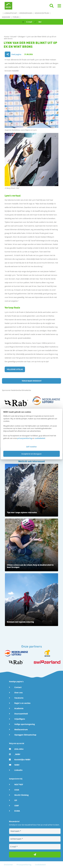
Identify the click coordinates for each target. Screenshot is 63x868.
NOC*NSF (19, 784)
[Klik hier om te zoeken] (52, 7)
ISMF (17, 806)
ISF (16, 800)
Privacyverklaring (24, 865)
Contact (18, 687)
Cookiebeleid (40, 865)
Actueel (13, 37)
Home (7, 37)
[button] (59, 6)
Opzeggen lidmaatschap (25, 735)
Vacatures (19, 698)
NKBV (17, 765)
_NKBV (17, 754)
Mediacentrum (21, 729)
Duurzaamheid (21, 714)
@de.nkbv (19, 749)
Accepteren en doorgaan (31, 454)
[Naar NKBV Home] (8, 6)
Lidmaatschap (11, 13)
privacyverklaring (25, 438)
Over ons (18, 693)
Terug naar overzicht (32, 381)
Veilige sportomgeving (25, 724)
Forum (16, 17)
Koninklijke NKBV (22, 760)
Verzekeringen (26, 13)
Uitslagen (22, 37)
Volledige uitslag (15, 369)
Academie (19, 708)
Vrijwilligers (20, 719)
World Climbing (21, 795)
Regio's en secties (22, 703)
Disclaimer (9, 865)
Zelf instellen (31, 447)
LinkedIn (18, 770)
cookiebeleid (40, 438)
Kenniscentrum (42, 13)
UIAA (17, 790)
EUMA (17, 811)
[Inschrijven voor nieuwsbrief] (35, 855)
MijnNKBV (6, 17)
